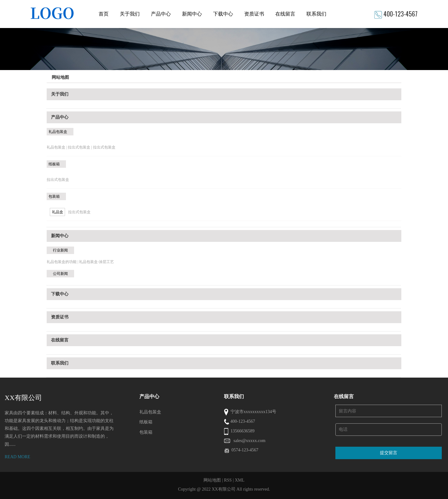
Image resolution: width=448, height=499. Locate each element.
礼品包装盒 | (57, 147)
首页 (104, 14)
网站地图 (212, 480)
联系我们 (316, 14)
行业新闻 (60, 250)
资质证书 (254, 14)
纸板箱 (54, 164)
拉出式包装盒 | (80, 147)
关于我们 (130, 14)
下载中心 (223, 14)
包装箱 (54, 196)
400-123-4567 (401, 14)
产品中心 (161, 14)
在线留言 (285, 14)
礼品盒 (58, 212)
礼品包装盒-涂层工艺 (96, 262)
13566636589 (243, 431)
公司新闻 (60, 274)
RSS (228, 480)
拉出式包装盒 (104, 147)
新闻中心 (192, 14)
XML (240, 480)
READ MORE (17, 457)
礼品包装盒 (58, 132)
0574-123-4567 (245, 450)
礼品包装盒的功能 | (63, 262)
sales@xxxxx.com (250, 441)
